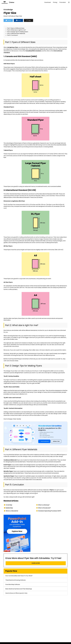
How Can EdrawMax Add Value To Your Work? (19, 576)
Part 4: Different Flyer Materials (16, 33)
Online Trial (56, 441)
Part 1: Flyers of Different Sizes (16, 28)
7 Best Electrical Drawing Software (16, 580)
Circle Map (9, 505)
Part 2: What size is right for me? (16, 30)
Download (48, 2)
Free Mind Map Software (13, 584)
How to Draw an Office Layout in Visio (16, 593)
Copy (28, 20)
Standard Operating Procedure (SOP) (50, 511)
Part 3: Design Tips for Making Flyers (18, 32)
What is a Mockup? (44, 505)
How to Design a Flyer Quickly (12, 419)
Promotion (63, 2)
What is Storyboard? (44, 508)
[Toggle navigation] (69, 2)
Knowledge (8, 10)
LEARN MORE (36, 563)
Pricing (55, 2)
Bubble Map (9, 508)
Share (18, 20)
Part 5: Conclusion (12, 35)
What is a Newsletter (12, 511)
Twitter (8, 20)
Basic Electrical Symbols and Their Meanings (19, 589)
